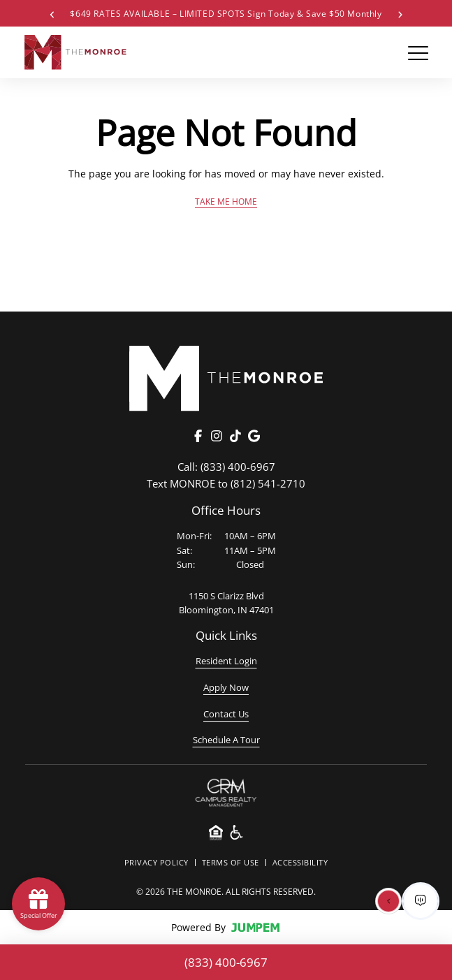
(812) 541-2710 (226, 483)
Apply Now (226, 687)
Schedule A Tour (226, 740)
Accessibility (300, 863)
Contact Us (226, 714)
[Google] (254, 436)
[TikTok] (235, 436)
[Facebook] (198, 436)
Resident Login (226, 661)
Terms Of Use (231, 863)
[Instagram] (217, 436)
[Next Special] (400, 13)
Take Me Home (226, 201)
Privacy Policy (156, 863)
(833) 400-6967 (226, 467)
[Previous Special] (52, 13)
